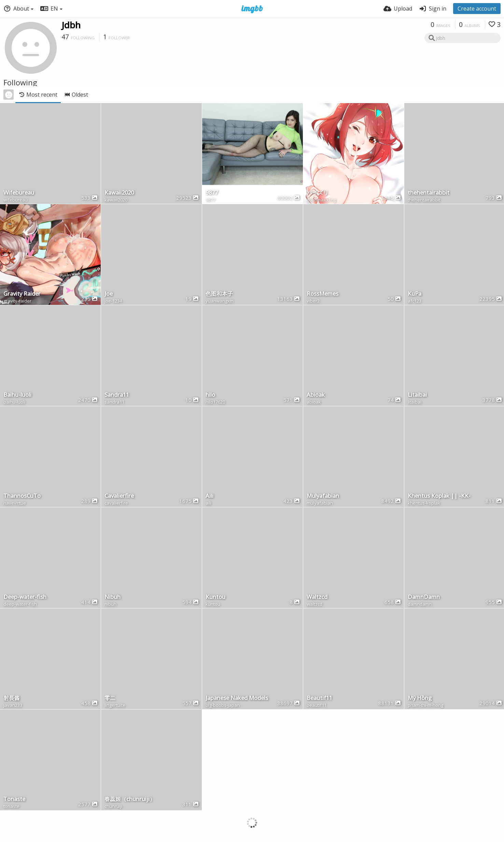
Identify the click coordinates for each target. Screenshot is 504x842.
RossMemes (323, 294)
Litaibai (417, 395)
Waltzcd (317, 597)
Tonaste (14, 799)
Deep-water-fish (25, 597)
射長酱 (12, 698)
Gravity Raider (22, 294)
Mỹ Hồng (420, 698)
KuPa (415, 294)
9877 (212, 193)
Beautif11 (319, 698)
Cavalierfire (119, 496)
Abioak (316, 395)
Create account (477, 9)
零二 (110, 698)
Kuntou (215, 597)
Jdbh (71, 25)
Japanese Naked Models (237, 698)
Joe (109, 294)
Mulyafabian (323, 496)
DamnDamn (424, 597)
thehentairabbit (429, 193)
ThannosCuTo (22, 496)
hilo (210, 395)
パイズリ (318, 193)
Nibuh (113, 597)
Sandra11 (117, 395)
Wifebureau (19, 193)
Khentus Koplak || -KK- (439, 496)
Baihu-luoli (17, 395)
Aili (209, 496)
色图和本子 (219, 294)
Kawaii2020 (119, 193)
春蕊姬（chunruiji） (130, 799)
